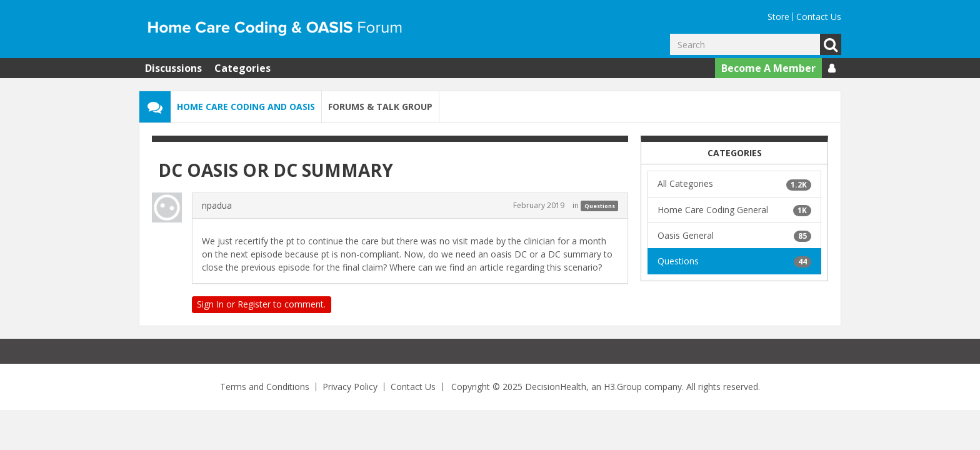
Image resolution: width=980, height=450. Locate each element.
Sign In (210, 304)
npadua (217, 205)
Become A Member (768, 68)
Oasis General (734, 236)
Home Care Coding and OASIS (246, 107)
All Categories (734, 184)
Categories (242, 68)
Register (254, 304)
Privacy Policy (350, 387)
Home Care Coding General (734, 210)
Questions (600, 206)
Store (778, 17)
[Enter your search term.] (745, 44)
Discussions (173, 68)
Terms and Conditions (265, 387)
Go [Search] (831, 44)
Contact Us (819, 17)
